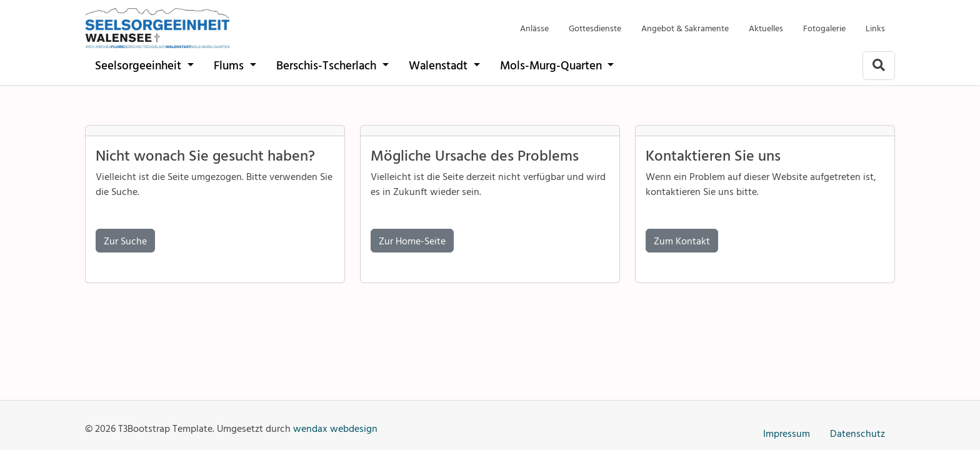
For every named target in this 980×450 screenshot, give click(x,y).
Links (875, 28)
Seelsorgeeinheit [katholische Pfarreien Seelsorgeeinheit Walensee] (140, 65)
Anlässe (534, 28)
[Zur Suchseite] (879, 66)
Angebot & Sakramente (685, 28)
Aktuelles (766, 28)
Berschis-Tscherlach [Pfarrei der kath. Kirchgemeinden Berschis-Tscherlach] (328, 65)
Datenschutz (857, 433)
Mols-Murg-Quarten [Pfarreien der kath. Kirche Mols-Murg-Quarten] (552, 65)
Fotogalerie (824, 28)
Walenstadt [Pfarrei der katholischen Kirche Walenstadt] (440, 65)
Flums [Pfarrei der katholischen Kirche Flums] (230, 65)
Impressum (787, 433)
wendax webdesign (335, 428)
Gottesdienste (595, 28)
